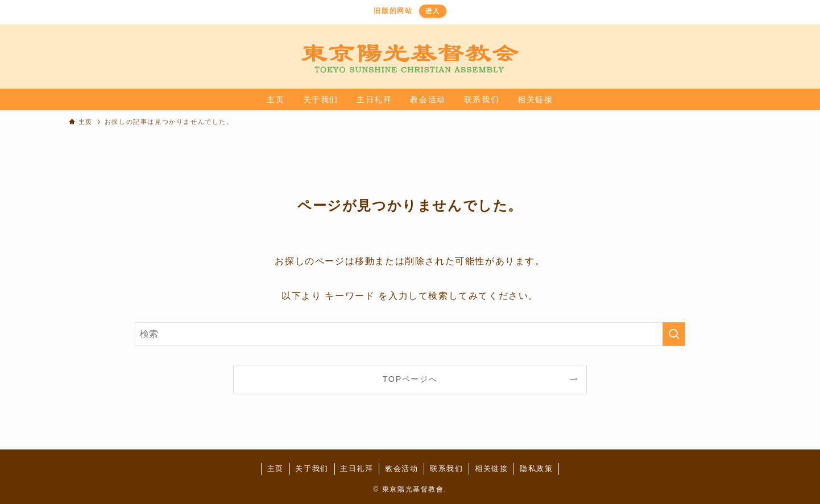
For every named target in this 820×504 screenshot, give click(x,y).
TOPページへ (410, 379)
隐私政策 (536, 468)
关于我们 (312, 468)
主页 (276, 468)
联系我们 (446, 468)
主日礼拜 (357, 468)
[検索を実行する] (674, 334)
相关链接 (491, 468)
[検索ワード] (410, 334)
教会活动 (401, 468)
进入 (432, 11)
